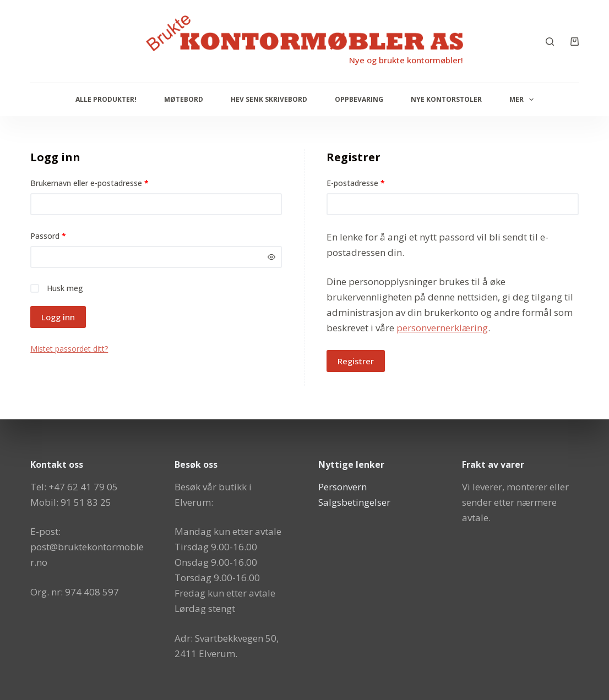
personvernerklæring (442, 328)
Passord (62, 235)
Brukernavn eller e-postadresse (104, 182)
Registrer (356, 361)
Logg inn (58, 317)
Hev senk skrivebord (269, 99)
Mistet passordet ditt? (69, 349)
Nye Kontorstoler (446, 99)
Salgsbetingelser (354, 502)
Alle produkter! (106, 99)
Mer (524, 100)
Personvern (342, 487)
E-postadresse (370, 182)
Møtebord (184, 99)
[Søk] (550, 42)
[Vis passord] (271, 257)
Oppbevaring (359, 99)
